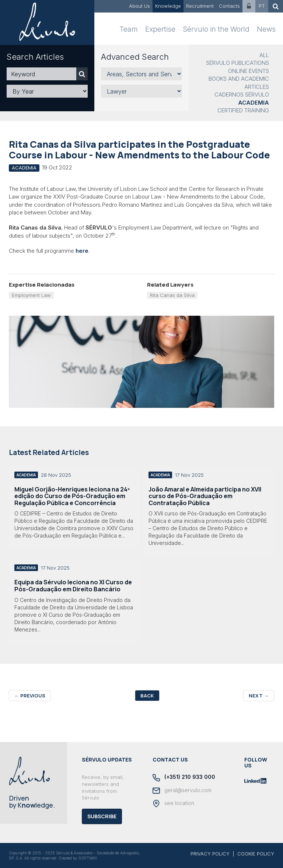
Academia (254, 103)
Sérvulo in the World (216, 29)
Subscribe (102, 816)
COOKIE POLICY (256, 854)
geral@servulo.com (182, 791)
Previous (30, 696)
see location (173, 804)
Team (129, 29)
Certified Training (243, 110)
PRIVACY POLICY (210, 854)
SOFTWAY (88, 858)
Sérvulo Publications (237, 63)
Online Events (249, 71)
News (266, 29)
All (264, 55)
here (82, 251)
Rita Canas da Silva (172, 295)
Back (147, 696)
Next (259, 696)
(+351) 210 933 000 (184, 777)
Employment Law (31, 295)
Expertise (160, 29)
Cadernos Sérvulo (242, 94)
